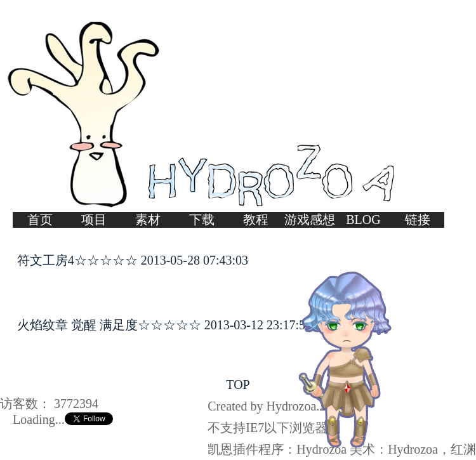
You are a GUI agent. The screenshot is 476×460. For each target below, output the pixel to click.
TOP (238, 384)
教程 (256, 220)
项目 (94, 220)
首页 (40, 220)
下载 (202, 220)
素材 (148, 220)
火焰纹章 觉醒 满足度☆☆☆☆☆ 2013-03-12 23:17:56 (164, 325)
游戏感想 (310, 220)
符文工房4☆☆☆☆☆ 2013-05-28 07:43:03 (133, 260)
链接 (418, 220)
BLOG (363, 220)
